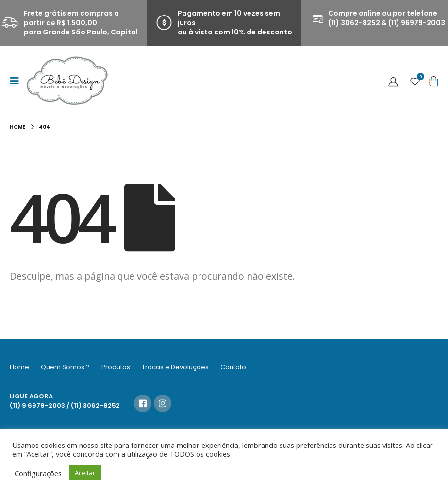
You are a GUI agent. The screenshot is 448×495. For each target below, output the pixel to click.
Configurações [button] (38, 473)
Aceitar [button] (85, 473)
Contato (233, 367)
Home (19, 367)
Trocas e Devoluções (175, 367)
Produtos (116, 367)
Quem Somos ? (65, 367)
